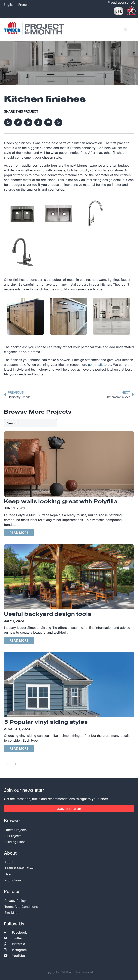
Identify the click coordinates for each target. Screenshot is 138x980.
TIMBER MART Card (19, 868)
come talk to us (100, 365)
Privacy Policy (15, 901)
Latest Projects (15, 830)
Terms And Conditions (21, 907)
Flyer (8, 874)
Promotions (13, 880)
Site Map (11, 913)
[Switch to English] (9, 4)
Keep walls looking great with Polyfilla (61, 502)
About (9, 862)
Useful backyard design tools (48, 614)
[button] (125, 29)
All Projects (13, 836)
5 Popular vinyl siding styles (46, 722)
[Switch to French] (23, 4)
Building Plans (15, 842)
